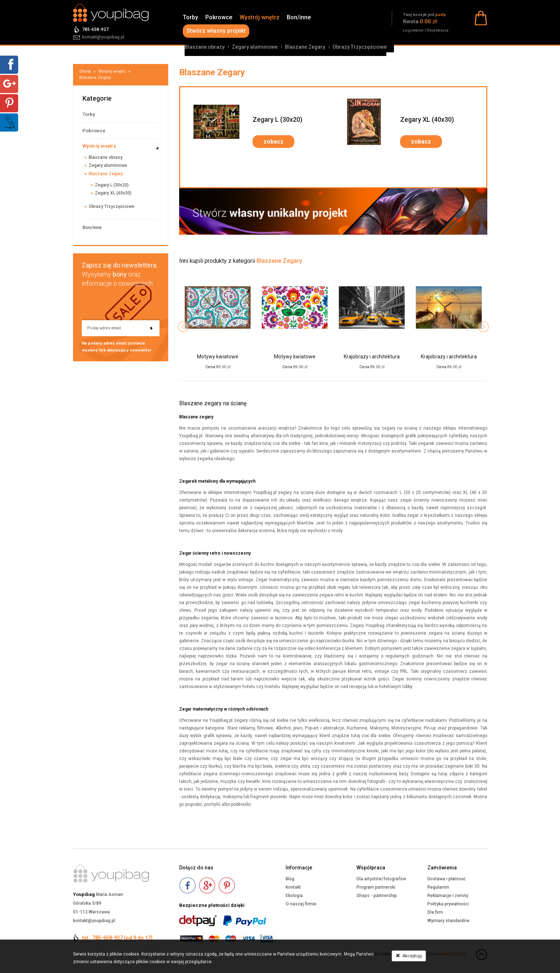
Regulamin (438, 887)
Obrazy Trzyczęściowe (360, 47)
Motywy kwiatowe (218, 357)
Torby (190, 17)
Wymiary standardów (448, 921)
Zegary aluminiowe (255, 47)
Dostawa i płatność (446, 879)
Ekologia (294, 896)
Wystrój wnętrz (259, 17)
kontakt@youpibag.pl (103, 37)
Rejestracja (438, 30)
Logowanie (413, 30)
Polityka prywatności (448, 904)
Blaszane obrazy (205, 47)
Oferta (85, 71)
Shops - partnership (377, 896)
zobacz (273, 142)
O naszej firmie (301, 904)
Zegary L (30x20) (112, 185)
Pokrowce (219, 17)
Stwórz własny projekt (216, 31)
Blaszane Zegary (305, 47)
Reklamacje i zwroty (448, 896)
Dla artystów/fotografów (381, 879)
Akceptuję (409, 956)
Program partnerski (376, 887)
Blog (290, 879)
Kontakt (293, 887)
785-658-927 (95, 29)
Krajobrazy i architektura (372, 357)
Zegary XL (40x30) (113, 193)
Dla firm (435, 912)
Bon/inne (299, 17)
